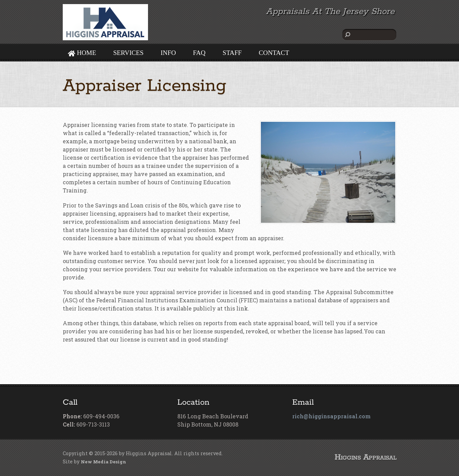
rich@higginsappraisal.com (331, 416)
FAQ (199, 53)
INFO (168, 53)
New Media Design (103, 462)
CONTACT (274, 53)
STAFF (232, 53)
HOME (82, 53)
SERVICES (128, 53)
